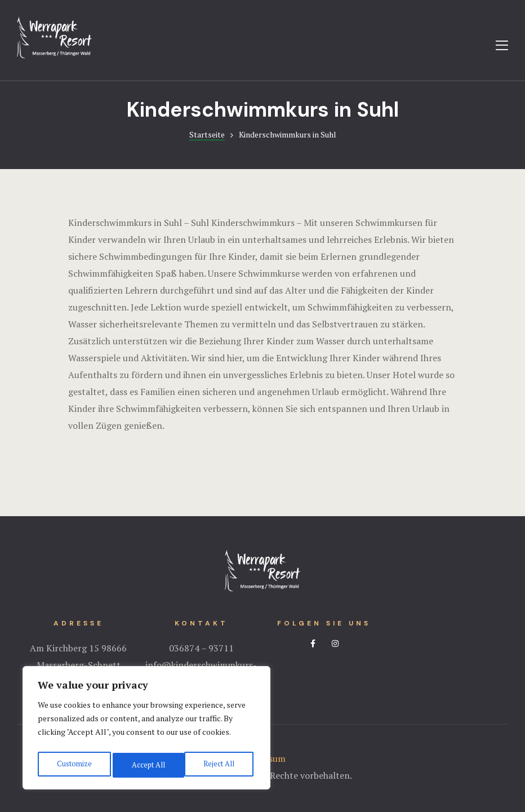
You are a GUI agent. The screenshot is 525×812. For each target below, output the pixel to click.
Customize (73, 765)
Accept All (220, 765)
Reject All (146, 765)
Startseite (207, 134)
